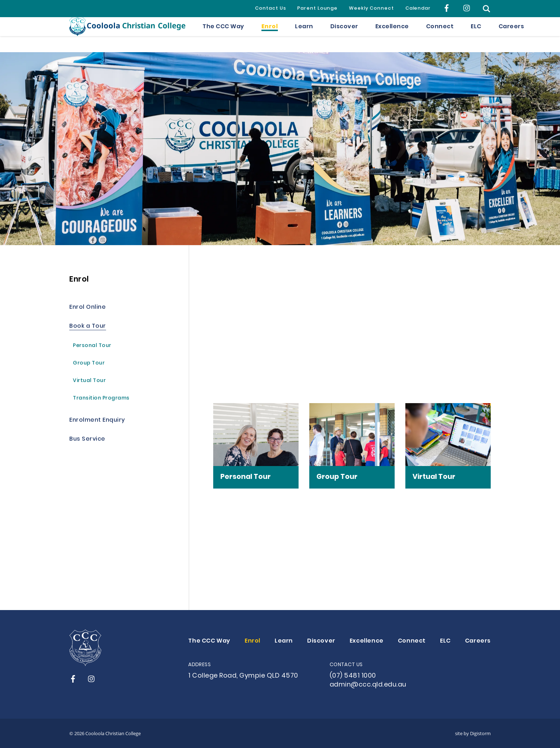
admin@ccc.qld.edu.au (368, 685)
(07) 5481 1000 (353, 676)
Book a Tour (88, 327)
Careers (511, 35)
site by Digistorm (473, 733)
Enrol (270, 35)
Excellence (392, 35)
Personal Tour (92, 346)
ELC (476, 35)
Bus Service (87, 440)
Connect (440, 35)
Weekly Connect (371, 9)
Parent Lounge (317, 9)
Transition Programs (101, 399)
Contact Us (270, 9)
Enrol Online (87, 308)
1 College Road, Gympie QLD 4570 (243, 676)
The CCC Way (223, 35)
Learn (304, 35)
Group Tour (89, 364)
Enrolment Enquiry (97, 421)
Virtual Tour (89, 382)
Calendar (418, 9)
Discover (344, 35)
